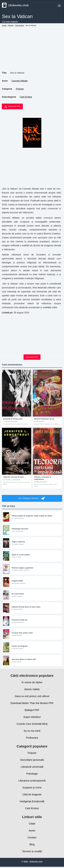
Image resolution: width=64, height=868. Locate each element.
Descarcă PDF (12, 106)
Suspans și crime (32, 788)
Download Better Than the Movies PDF (32, 703)
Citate (32, 824)
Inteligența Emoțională (32, 801)
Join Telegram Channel (32, 498)
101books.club (15, 5)
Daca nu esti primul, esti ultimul (32, 696)
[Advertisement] (32, 52)
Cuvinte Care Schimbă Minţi (32, 724)
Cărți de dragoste (32, 794)
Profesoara (32, 738)
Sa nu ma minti (32, 731)
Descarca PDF (32, 357)
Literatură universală (32, 767)
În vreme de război (32, 682)
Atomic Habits (32, 689)
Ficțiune (20, 89)
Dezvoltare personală (32, 760)
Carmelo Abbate (19, 81)
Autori (32, 831)
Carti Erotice (26, 97)
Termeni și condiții (32, 851)
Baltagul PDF (32, 710)
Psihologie (32, 774)
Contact (32, 837)
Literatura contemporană (32, 781)
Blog (32, 844)
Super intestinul (32, 717)
